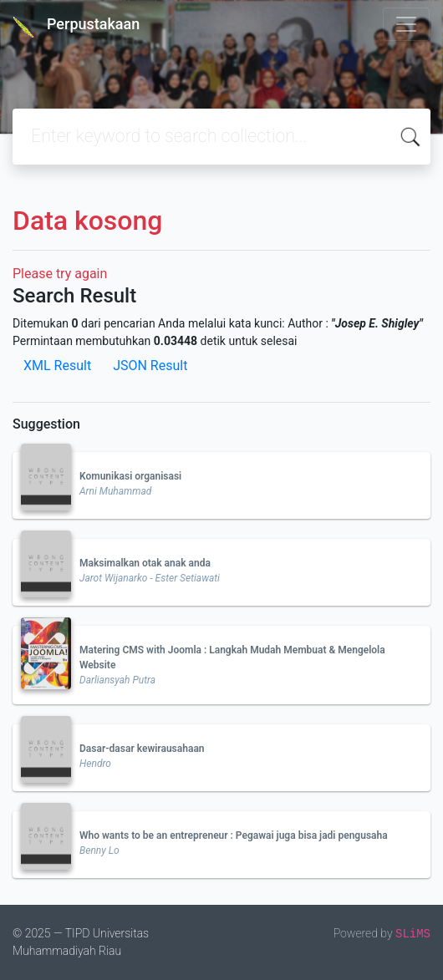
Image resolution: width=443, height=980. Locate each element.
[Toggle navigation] (406, 24)
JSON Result (150, 366)
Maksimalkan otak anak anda (145, 563)
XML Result (57, 366)
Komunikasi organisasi (130, 476)
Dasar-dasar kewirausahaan (142, 749)
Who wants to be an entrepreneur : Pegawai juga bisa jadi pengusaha (234, 835)
